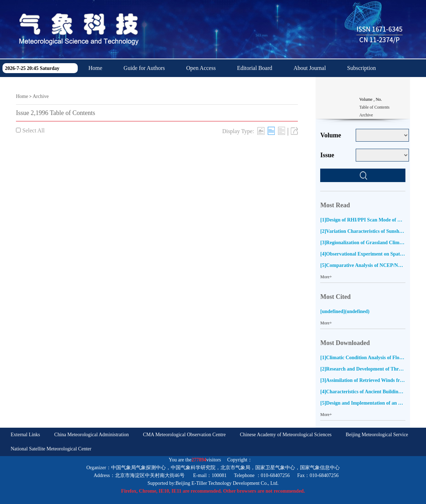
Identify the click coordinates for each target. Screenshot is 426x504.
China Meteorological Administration (92, 435)
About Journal (310, 68)
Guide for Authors (144, 68)
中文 (155, 86)
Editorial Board (255, 68)
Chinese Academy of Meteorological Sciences (286, 435)
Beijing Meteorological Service (377, 435)
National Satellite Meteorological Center (51, 449)
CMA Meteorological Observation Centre (184, 435)
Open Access (201, 68)
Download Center (108, 86)
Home (95, 68)
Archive (41, 96)
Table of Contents (374, 107)
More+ (326, 277)
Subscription (362, 68)
